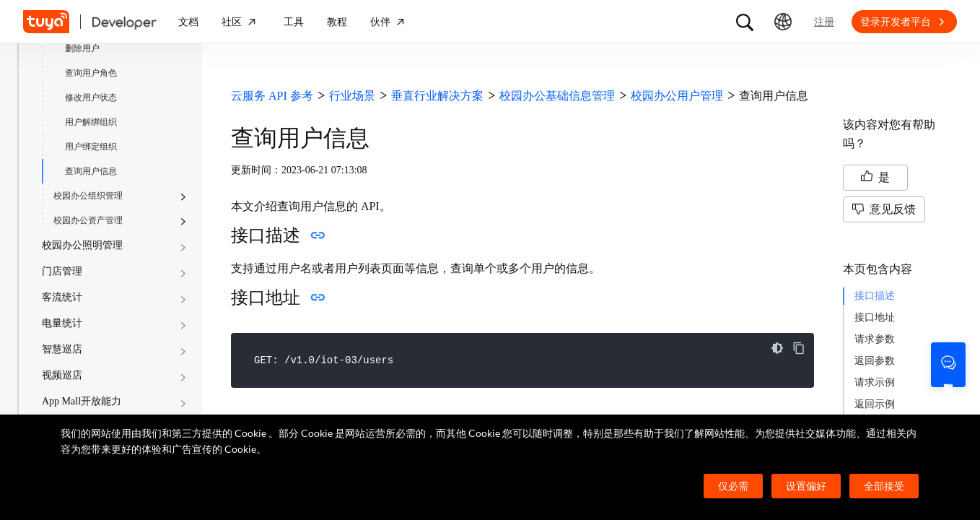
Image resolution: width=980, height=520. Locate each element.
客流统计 (62, 297)
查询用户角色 (91, 73)
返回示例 (875, 404)
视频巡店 (62, 375)
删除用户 (82, 48)
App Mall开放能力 (82, 401)
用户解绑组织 (91, 122)
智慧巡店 (62, 349)
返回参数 (875, 361)
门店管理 (62, 271)
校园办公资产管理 (88, 220)
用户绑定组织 (91, 147)
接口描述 (875, 296)
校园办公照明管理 (82, 245)
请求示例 (875, 382)
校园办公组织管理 (88, 196)
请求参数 (875, 339)
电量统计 (62, 323)
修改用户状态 (91, 97)
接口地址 (875, 317)
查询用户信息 (91, 171)
